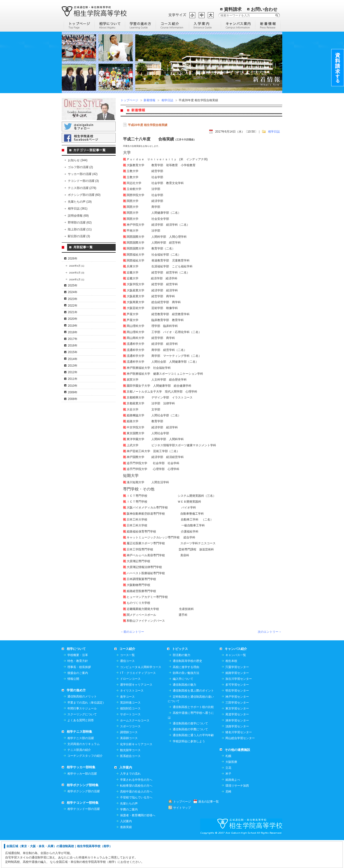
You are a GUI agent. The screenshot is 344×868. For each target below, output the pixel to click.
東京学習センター (237, 736)
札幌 (228, 784)
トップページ (129, 100)
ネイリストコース (132, 718)
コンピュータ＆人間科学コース (141, 695)
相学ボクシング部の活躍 (84, 819)
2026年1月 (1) (77, 279)
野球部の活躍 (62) (80, 223)
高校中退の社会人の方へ (136, 819)
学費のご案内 (129, 837)
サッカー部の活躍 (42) (83, 174)
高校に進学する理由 (186, 695)
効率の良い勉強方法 (186, 701)
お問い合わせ (264, 9)
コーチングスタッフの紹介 (85, 783)
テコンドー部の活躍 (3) (83, 181)
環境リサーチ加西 (237, 813)
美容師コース (129, 766)
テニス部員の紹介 (79, 778)
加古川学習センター (239, 707)
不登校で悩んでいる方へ (136, 825)
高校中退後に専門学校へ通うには (191, 743)
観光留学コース (130, 778)
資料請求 (233, 9)
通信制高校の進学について (190, 751)
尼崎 (228, 819)
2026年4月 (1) (77, 266)
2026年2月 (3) (77, 273)
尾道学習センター (237, 742)
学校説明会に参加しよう (189, 769)
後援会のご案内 (78, 701)
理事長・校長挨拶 (79, 695)
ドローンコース (130, 707)
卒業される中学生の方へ (136, 807)
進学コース (127, 724)
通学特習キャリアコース (136, 712)
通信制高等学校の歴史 (187, 689)
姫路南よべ (233, 807)
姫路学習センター (237, 701)
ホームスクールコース (135, 748)
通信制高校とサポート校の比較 (193, 735)
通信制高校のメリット (82, 724)
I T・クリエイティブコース (138, 701)
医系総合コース (130, 784)
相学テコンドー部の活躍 (84, 837)
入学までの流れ (130, 801)
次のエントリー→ (270, 632)
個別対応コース (130, 736)
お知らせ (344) (78, 160)
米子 (228, 801)
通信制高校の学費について (190, 757)
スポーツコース (130, 754)
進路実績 (126, 855)
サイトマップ (182, 835)
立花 (228, 795)
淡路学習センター (237, 754)
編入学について (183, 707)
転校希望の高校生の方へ (136, 813)
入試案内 (126, 849)
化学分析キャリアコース (136, 772)
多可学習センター (237, 712)
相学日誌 (167, 100)
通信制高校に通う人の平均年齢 (193, 763)
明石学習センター (237, 718)
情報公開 (73, 707)
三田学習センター (237, 730)
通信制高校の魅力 (184, 712)
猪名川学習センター (239, 760)
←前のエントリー (132, 632)
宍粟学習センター (237, 695)
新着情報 (149, 100)
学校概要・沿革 (78, 683)
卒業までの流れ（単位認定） (86, 730)
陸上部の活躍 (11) (80, 229)
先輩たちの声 (129, 831)
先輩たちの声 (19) (80, 202)
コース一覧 (127, 683)
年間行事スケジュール (82, 736)
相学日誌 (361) (78, 209)
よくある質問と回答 (81, 748)
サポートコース (130, 742)
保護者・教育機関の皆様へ (138, 843)
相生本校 (231, 689)
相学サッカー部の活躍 (82, 801)
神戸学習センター (237, 724)
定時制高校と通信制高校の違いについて (191, 727)
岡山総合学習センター (240, 766)
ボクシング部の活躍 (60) (84, 195)
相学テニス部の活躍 (81, 766)
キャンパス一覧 (236, 683)
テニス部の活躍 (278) (82, 188)
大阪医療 (231, 790)
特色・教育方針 (78, 689)
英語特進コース (130, 730)
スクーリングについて (82, 742)
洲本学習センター (237, 748)
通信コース (127, 689)
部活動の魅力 (182, 683)
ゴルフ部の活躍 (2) (80, 167)
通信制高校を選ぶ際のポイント (193, 718)
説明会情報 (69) (78, 216)
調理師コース (129, 760)
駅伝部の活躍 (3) (79, 236)
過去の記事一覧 (209, 829)
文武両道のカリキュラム (84, 772)
